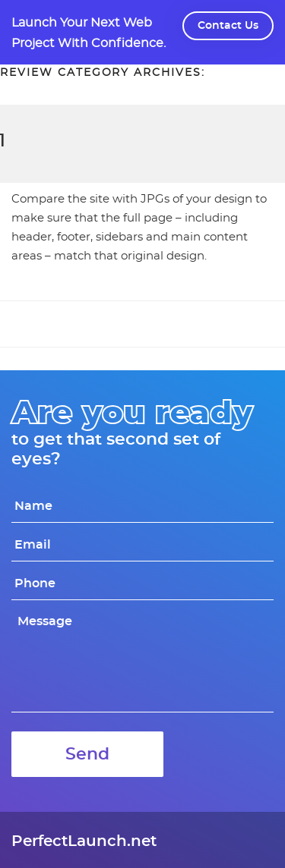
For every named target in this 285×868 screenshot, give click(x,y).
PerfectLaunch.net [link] (84, 841)
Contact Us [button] (228, 26)
